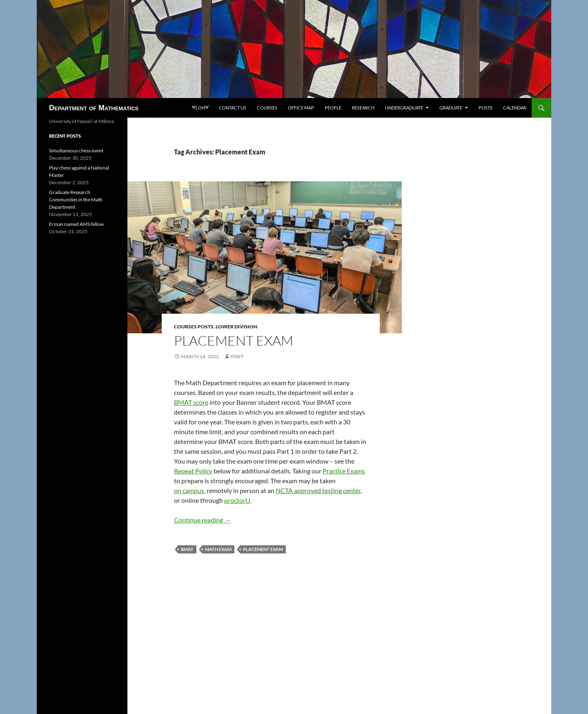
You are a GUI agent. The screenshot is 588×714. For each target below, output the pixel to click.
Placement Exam (234, 340)
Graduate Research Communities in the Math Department (76, 200)
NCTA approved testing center (318, 490)
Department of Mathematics (94, 108)
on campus (189, 490)
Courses (267, 108)
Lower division (236, 327)
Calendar (515, 108)
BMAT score (191, 402)
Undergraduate (404, 108)
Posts (486, 108)
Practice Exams (344, 471)
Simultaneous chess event (76, 151)
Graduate (451, 108)
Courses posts (194, 327)
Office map (301, 108)
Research (363, 108)
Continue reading (202, 520)
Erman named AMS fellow (76, 224)
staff (237, 356)
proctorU (237, 500)
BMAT (187, 549)
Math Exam (218, 549)
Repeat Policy (193, 471)
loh (200, 108)
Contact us (233, 108)
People (333, 108)
